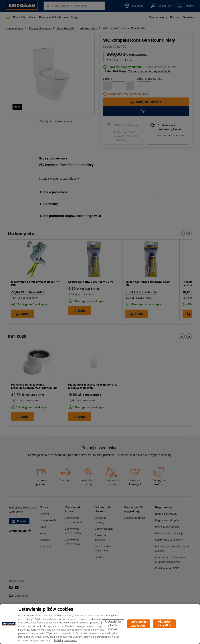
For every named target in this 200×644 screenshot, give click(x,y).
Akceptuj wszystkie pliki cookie (164, 624)
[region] (100, 624)
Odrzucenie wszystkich (139, 624)
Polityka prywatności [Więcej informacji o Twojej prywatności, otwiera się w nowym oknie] (66, 640)
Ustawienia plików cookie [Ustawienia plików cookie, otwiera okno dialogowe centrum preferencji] (113, 624)
